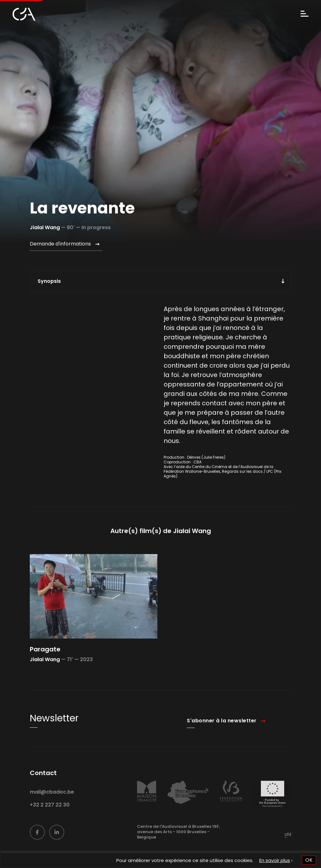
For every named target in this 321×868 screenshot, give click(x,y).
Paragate (45, 657)
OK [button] (309, 860)
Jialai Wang (45, 227)
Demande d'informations (60, 244)
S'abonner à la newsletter (222, 729)
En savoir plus (275, 860)
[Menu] (305, 14)
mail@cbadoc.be (52, 800)
